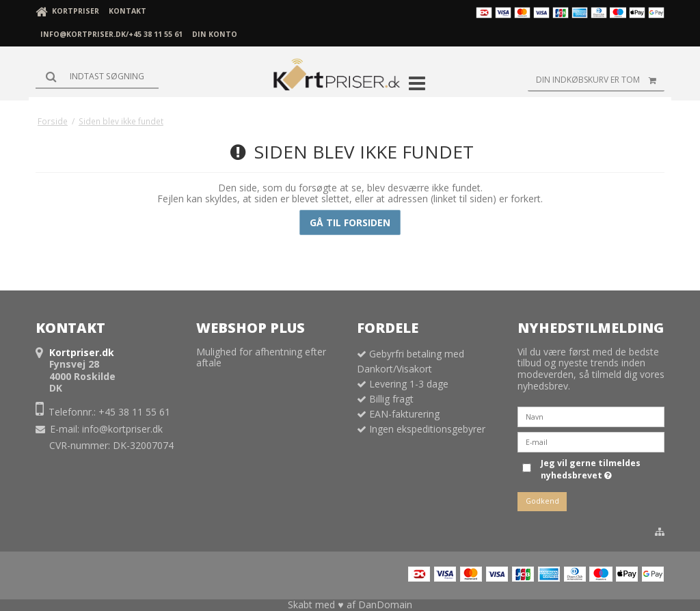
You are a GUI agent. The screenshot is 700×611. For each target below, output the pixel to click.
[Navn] (591, 416)
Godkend (542, 501)
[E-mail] (591, 441)
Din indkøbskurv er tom (600, 80)
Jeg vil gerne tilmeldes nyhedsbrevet (590, 469)
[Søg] (97, 77)
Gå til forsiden (350, 222)
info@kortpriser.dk (122, 429)
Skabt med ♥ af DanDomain (350, 605)
